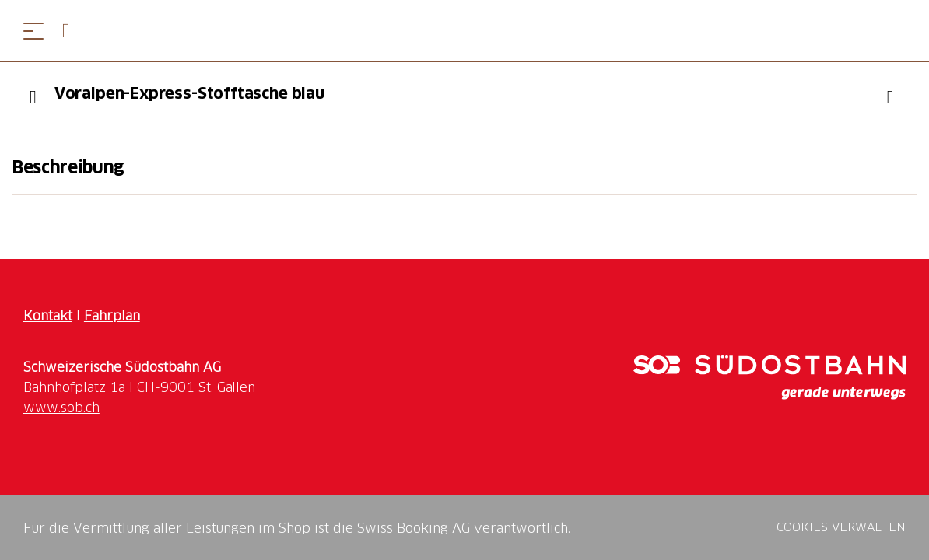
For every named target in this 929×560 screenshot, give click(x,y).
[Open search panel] (72, 31)
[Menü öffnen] (33, 31)
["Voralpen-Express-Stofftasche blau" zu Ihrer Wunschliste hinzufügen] (890, 97)
